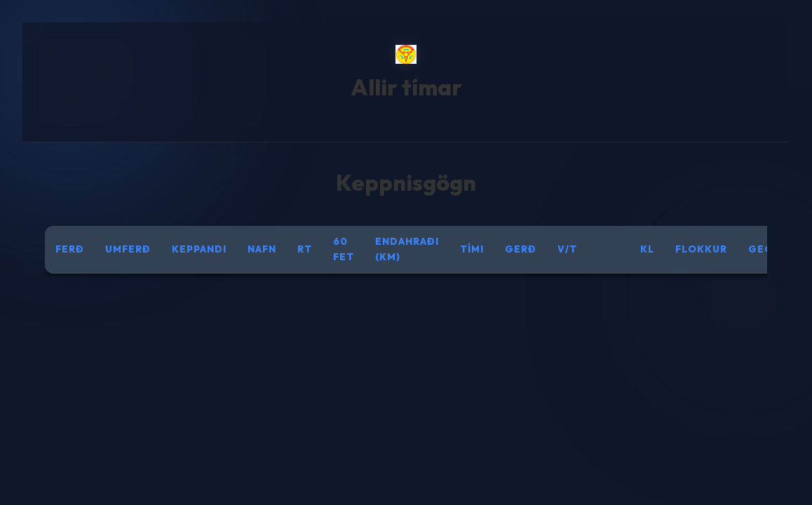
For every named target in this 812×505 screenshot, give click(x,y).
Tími (472, 249)
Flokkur (701, 249)
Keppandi (199, 249)
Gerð (521, 249)
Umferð (128, 249)
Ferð (70, 249)
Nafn (262, 249)
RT (305, 249)
